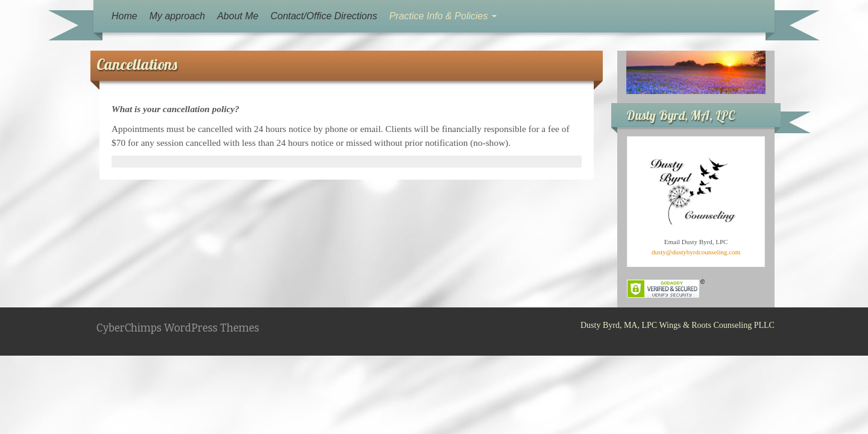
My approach (178, 16)
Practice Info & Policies (443, 16)
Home (124, 16)
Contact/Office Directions (324, 16)
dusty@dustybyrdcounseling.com (696, 252)
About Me (237, 16)
